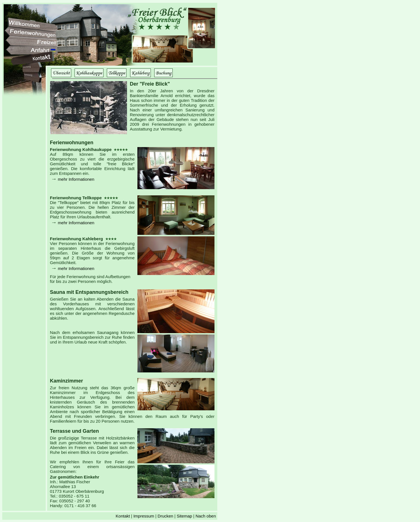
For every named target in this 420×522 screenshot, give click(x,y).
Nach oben (206, 516)
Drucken (165, 516)
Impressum (144, 516)
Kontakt (123, 516)
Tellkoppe (117, 73)
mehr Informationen (76, 179)
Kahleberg (140, 73)
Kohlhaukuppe (89, 73)
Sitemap (184, 516)
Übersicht (61, 73)
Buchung (163, 73)
